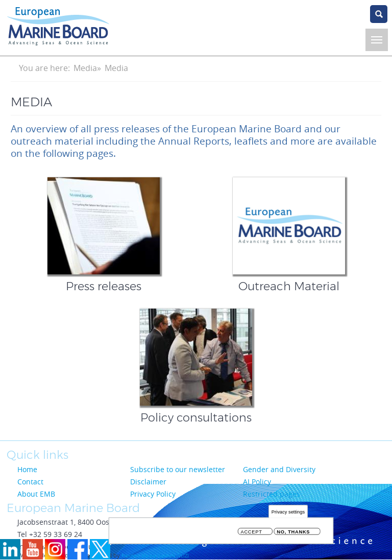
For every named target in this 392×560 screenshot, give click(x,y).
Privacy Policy (153, 494)
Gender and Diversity (279, 469)
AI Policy (257, 482)
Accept (252, 534)
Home (27, 469)
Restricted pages (272, 494)
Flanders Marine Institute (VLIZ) (155, 556)
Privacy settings (288, 513)
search (379, 14)
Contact (30, 482)
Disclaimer (148, 482)
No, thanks (293, 534)
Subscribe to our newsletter (178, 469)
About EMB (36, 494)
